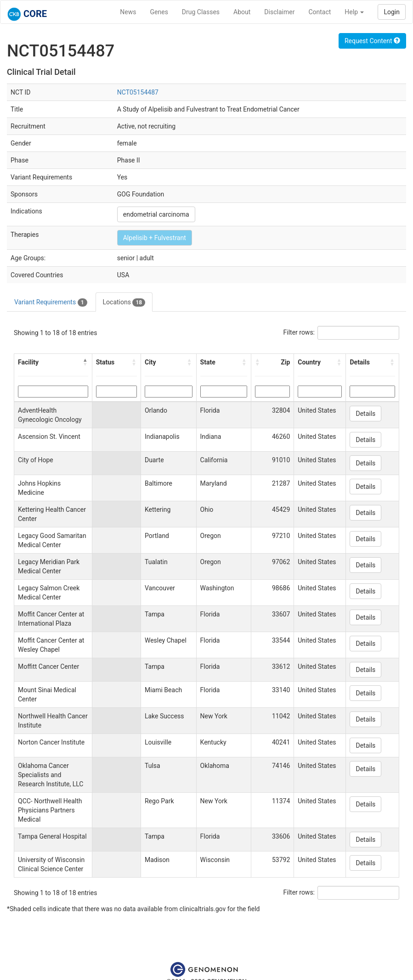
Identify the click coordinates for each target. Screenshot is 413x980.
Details (365, 414)
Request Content (372, 41)
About (242, 12)
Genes (159, 12)
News (128, 12)
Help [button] (354, 12)
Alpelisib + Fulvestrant (155, 238)
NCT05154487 (138, 92)
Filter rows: (299, 332)
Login (392, 12)
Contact (320, 12)
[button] (85, 362)
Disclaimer (279, 12)
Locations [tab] (124, 302)
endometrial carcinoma (156, 214)
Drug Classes (201, 12)
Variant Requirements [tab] (51, 302)
